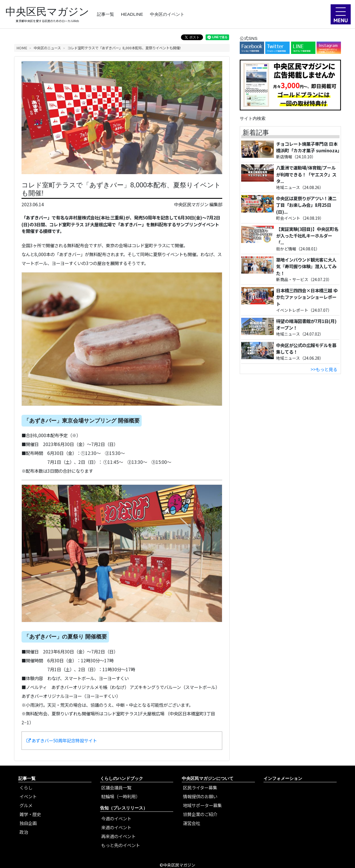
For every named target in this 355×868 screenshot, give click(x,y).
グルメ (26, 805)
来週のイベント (116, 827)
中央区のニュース (47, 48)
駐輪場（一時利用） (121, 796)
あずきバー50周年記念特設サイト (62, 740)
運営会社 (192, 823)
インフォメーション (283, 778)
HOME (22, 48)
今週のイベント (116, 818)
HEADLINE (132, 14)
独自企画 (28, 823)
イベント (28, 796)
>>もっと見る (324, 369)
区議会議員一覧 (116, 787)
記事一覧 (106, 14)
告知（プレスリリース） (124, 808)
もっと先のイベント (121, 845)
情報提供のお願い (200, 796)
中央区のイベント (167, 14)
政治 (24, 832)
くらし (26, 787)
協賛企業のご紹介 (200, 814)
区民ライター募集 (200, 787)
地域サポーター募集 (202, 805)
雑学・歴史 (30, 814)
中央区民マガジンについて (208, 778)
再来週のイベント (118, 836)
